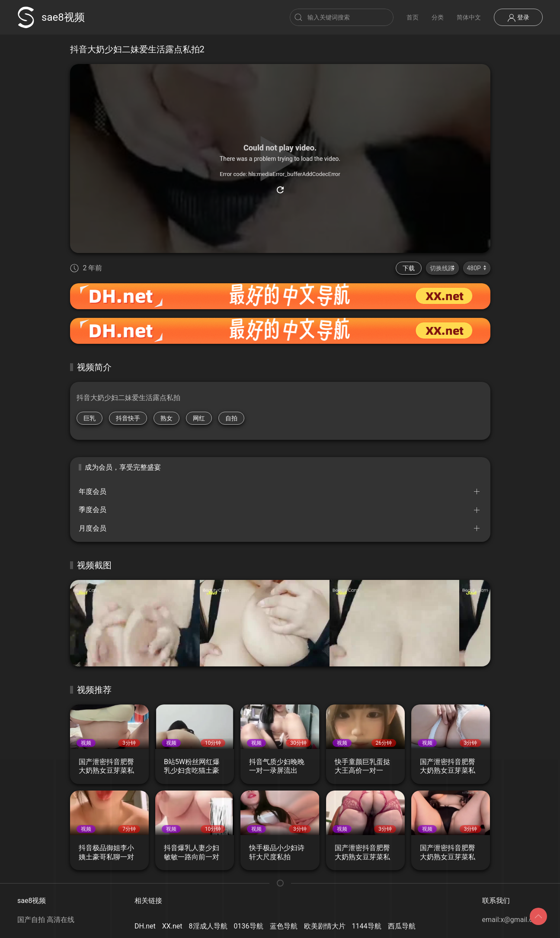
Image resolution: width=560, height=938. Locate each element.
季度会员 (93, 510)
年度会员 (93, 491)
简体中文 (469, 17)
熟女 (166, 418)
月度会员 (93, 528)
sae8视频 (51, 17)
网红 (199, 418)
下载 (409, 268)
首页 (413, 17)
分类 (438, 17)
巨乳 (90, 418)
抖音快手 (128, 418)
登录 (518, 18)
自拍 (231, 418)
